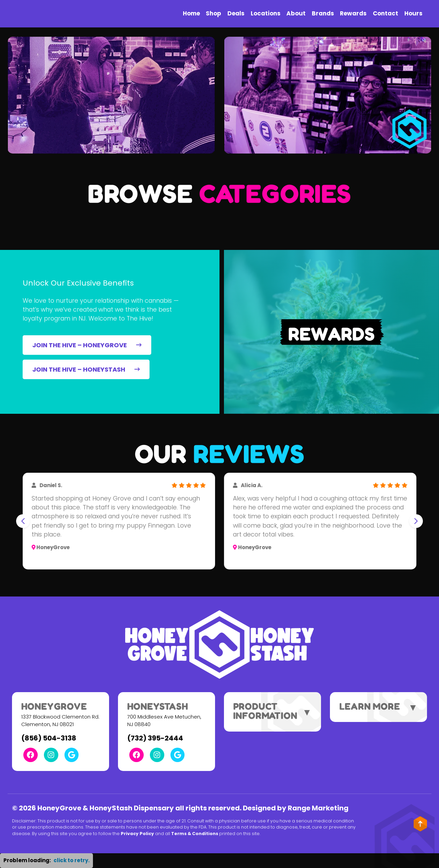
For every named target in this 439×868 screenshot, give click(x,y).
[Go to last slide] (23, 521)
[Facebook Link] (31, 755)
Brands (323, 13)
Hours (413, 13)
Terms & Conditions (195, 834)
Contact (385, 13)
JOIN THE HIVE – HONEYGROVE (87, 345)
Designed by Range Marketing (296, 808)
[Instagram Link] (51, 755)
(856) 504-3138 (49, 738)
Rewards (353, 13)
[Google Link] (72, 755)
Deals (236, 13)
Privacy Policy (137, 834)
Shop (213, 13)
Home (191, 13)
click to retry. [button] (72, 860)
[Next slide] (416, 521)
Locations (266, 13)
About (296, 13)
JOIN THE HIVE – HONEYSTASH (86, 369)
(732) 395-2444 (155, 738)
